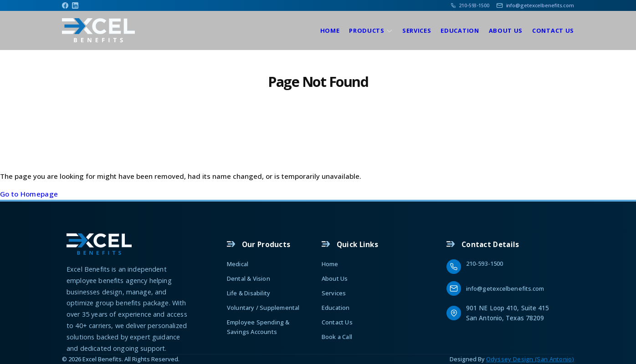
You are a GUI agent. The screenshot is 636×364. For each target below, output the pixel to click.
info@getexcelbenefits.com (505, 288)
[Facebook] (65, 5)
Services (417, 30)
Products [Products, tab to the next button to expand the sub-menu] (367, 30)
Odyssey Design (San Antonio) (530, 359)
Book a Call (337, 337)
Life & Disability (249, 293)
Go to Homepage (29, 194)
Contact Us (553, 30)
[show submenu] (390, 31)
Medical (238, 264)
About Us (506, 30)
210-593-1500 (485, 263)
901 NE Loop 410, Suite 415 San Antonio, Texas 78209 (509, 313)
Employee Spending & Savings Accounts (258, 327)
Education (460, 30)
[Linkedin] (75, 5)
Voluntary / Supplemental (263, 308)
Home (330, 30)
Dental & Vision (249, 278)
